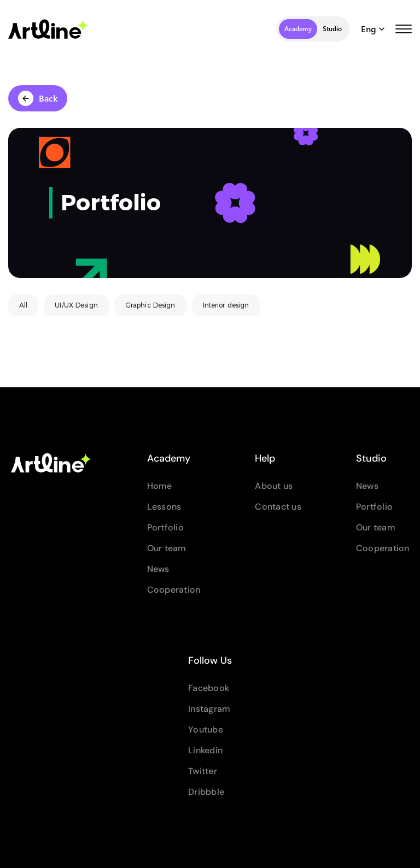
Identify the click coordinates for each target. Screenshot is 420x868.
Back (38, 98)
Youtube (206, 730)
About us (274, 486)
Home (160, 486)
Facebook (209, 688)
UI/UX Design (76, 305)
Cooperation (174, 590)
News (158, 569)
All (23, 305)
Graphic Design (150, 305)
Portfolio (165, 527)
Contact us (278, 507)
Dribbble (206, 792)
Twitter (203, 771)
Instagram (209, 709)
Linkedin (205, 750)
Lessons (164, 507)
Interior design (226, 305)
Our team (167, 548)
